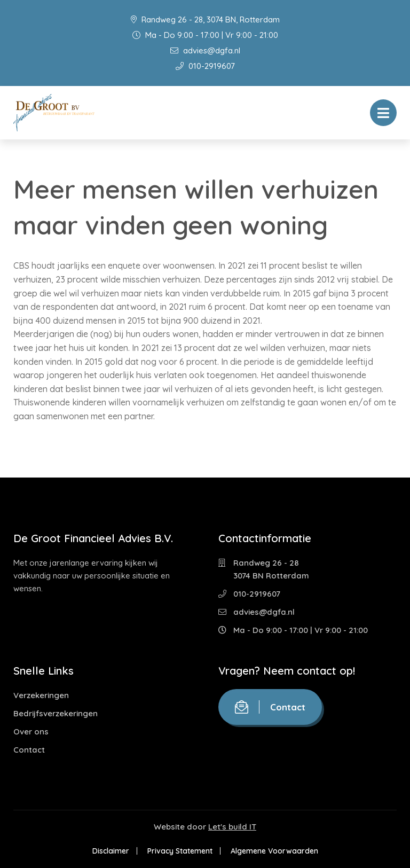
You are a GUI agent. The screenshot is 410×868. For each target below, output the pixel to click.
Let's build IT (232, 827)
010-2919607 (205, 66)
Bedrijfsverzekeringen (56, 713)
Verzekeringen (41, 695)
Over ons (31, 732)
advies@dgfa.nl (205, 50)
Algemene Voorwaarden (274, 851)
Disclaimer (111, 851)
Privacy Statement (180, 851)
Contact (29, 750)
